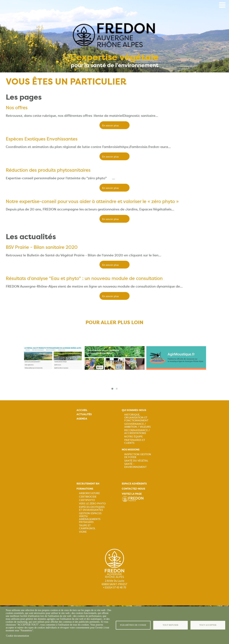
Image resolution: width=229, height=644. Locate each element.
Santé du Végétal (136, 461)
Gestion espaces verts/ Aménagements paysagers (90, 518)
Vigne (83, 532)
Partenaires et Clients (135, 441)
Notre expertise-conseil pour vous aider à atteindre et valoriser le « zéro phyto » (92, 201)
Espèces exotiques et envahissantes (92, 508)
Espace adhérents (134, 484)
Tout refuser (170, 625)
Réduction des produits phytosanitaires (48, 170)
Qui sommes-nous (134, 410)
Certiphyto (87, 500)
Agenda (82, 419)
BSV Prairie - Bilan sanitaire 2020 (42, 247)
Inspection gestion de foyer (138, 456)
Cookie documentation (17, 636)
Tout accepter (208, 625)
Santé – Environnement (135, 465)
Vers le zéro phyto (92, 504)
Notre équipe (133, 437)
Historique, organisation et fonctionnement (136, 418)
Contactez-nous (133, 489)
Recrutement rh (88, 484)
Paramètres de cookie (133, 625)
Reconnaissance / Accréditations (137, 432)
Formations (85, 489)
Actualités (84, 414)
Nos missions (131, 450)
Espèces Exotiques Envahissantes (42, 139)
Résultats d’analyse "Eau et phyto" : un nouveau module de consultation (84, 278)
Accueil (82, 410)
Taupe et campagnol (87, 527)
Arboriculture (89, 493)
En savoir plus (110, 125)
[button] (112, 389)
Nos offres (17, 108)
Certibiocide (88, 497)
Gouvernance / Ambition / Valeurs (137, 425)
